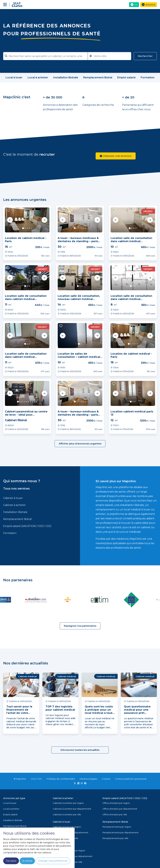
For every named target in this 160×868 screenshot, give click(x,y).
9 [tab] (35, 402)
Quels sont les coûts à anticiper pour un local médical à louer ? (99, 711)
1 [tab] (23, 228)
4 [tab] (29, 228)
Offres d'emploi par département (120, 809)
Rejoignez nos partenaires (80, 626)
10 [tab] (37, 402)
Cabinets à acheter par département (72, 809)
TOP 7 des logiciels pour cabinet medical (60, 708)
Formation (10, 533)
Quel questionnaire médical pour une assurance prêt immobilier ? (137, 711)
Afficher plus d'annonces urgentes (80, 444)
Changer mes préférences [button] (53, 861)
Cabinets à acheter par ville (67, 814)
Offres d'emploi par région (116, 803)
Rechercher (145, 56)
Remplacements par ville (115, 838)
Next (44, 220)
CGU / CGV (36, 779)
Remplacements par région (117, 827)
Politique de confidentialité (61, 779)
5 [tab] (31, 228)
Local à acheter (11, 809)
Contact (106, 779)
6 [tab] (85, 228)
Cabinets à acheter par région (68, 803)
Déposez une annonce (116, 156)
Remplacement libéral (17, 519)
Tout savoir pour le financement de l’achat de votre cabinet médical (19, 711)
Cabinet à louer (13, 498)
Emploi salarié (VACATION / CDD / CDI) (27, 526)
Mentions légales (88, 779)
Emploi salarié (10, 814)
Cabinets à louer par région (67, 827)
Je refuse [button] (27, 861)
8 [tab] (32, 402)
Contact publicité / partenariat (131, 779)
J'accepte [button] (11, 861)
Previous (10, 220)
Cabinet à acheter (15, 505)
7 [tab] (30, 402)
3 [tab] (27, 228)
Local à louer (10, 803)
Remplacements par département (120, 832)
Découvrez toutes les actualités (80, 750)
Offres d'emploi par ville (115, 814)
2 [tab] (25, 228)
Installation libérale (15, 512)
